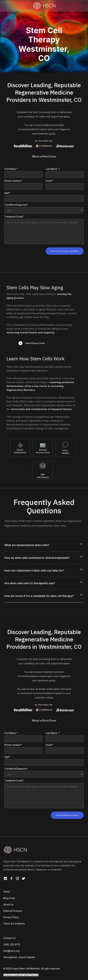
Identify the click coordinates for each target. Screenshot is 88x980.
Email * (49, 181)
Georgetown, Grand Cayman (19, 957)
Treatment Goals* (14, 217)
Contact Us (9, 938)
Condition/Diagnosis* (16, 205)
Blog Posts (9, 898)
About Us (8, 904)
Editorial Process (13, 911)
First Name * (11, 169)
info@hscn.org (11, 951)
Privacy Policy (11, 917)
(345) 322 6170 (12, 944)
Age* (7, 193)
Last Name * (53, 169)
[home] (44, 6)
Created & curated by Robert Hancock (21, 975)
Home (7, 892)
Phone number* (13, 181)
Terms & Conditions (14, 924)
